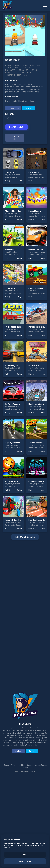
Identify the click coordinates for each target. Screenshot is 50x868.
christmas (10, 75)
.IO (21, 181)
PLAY (7, 181)
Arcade (9, 65)
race (14, 73)
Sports (43, 374)
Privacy (14, 765)
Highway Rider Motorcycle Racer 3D (20, 443)
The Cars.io (10, 172)
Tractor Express (35, 443)
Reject (25, 855)
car (24, 68)
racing (17, 68)
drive (8, 73)
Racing (17, 65)
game (33, 65)
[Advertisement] (25, 614)
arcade (9, 68)
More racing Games (25, 537)
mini (25, 75)
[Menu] (45, 5)
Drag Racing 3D (11, 365)
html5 (25, 65)
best (19, 75)
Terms (6, 765)
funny (22, 73)
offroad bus (10, 250)
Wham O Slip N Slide (13, 211)
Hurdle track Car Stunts (38, 404)
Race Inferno (34, 172)
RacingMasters (35, 211)
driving (34, 70)
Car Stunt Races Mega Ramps (17, 404)
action (21, 70)
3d (27, 70)
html (29, 73)
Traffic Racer (10, 288)
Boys (20, 297)
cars (30, 68)
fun (39, 65)
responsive (10, 70)
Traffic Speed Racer (13, 327)
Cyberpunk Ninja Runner (39, 481)
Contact (30, 765)
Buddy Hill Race (11, 481)
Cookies (21, 765)
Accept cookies (25, 861)
